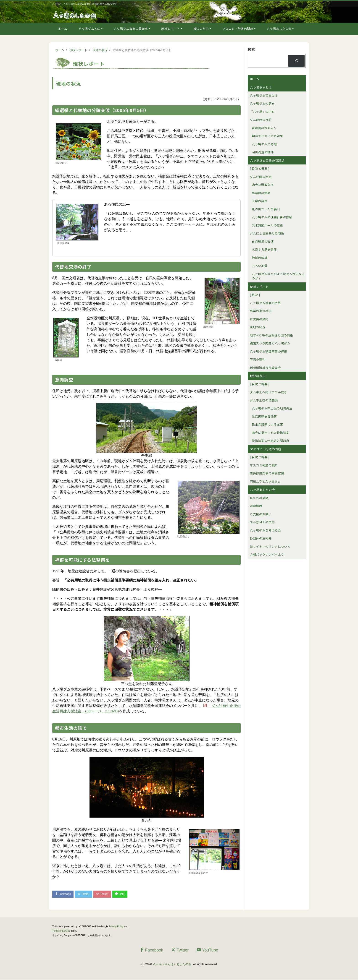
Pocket (106, 894)
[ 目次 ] (255, 295)
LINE (125, 894)
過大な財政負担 (263, 185)
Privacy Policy (116, 927)
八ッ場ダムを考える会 (265, 530)
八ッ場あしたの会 (279, 29)
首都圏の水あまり (264, 128)
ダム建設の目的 (261, 120)
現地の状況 (258, 327)
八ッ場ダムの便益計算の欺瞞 (272, 217)
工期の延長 (260, 201)
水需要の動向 (259, 319)
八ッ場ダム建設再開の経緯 (268, 351)
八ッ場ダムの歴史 (262, 103)
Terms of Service (61, 931)
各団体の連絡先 (261, 538)
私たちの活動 (259, 498)
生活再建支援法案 (264, 416)
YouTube (208, 950)
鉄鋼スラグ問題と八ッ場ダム (270, 343)
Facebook (64, 894)
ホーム (63, 29)
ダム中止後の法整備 (264, 400)
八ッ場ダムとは (89, 29)
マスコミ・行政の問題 (238, 29)
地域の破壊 (260, 258)
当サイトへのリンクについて (270, 546)
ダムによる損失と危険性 (267, 233)
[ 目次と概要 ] (260, 168)
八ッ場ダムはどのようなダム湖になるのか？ (278, 276)
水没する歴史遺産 (264, 249)
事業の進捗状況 (261, 311)
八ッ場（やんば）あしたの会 (172, 965)
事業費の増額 (261, 193)
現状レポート (171, 29)
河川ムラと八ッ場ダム (265, 481)
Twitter (86, 894)
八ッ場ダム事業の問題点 (131, 29)
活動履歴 (256, 506)
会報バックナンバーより (267, 554)
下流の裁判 (258, 359)
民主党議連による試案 (267, 424)
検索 (251, 49)
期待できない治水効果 (267, 136)
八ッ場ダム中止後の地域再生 (272, 408)
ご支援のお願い (261, 514)
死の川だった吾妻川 (266, 209)
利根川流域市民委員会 (265, 368)
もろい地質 (260, 266)
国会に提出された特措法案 (271, 433)
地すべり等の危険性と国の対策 (271, 335)
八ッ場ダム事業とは (264, 95)
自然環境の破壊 (263, 241)
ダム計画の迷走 (261, 177)
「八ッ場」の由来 (262, 112)
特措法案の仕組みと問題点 (271, 441)
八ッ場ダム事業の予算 (265, 303)
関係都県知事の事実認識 (267, 473)
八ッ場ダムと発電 (264, 144)
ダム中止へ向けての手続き (268, 392)
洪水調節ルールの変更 (267, 225)
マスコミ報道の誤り (264, 465)
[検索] (296, 61)
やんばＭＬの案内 (262, 522)
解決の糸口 (201, 29)
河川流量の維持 (263, 152)
